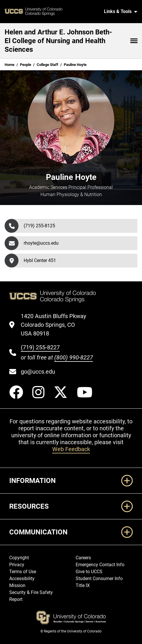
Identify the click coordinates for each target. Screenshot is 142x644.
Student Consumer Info (99, 579)
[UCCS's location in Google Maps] (57, 325)
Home (10, 65)
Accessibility (22, 579)
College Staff (47, 65)
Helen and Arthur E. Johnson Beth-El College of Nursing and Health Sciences (58, 41)
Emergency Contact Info (100, 565)
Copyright (19, 558)
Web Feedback (71, 449)
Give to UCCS (89, 572)
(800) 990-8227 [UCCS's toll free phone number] (74, 357)
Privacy (17, 565)
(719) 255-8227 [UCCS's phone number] (40, 347)
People (26, 65)
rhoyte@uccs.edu (41, 243)
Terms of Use (23, 572)
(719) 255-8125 (39, 226)
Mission (17, 585)
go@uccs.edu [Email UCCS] (38, 372)
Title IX (83, 585)
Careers (83, 558)
